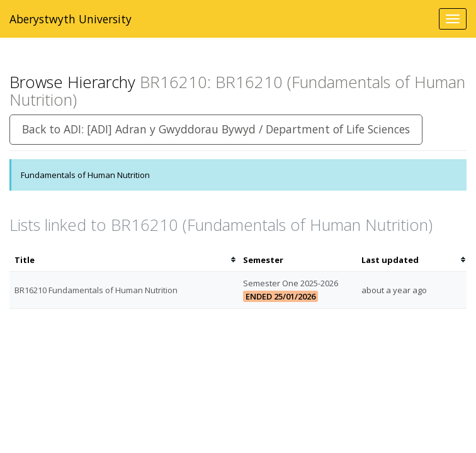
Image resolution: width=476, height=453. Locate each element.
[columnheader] (124, 260)
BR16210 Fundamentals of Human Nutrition (96, 290)
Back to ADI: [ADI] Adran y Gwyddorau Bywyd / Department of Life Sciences (216, 129)
